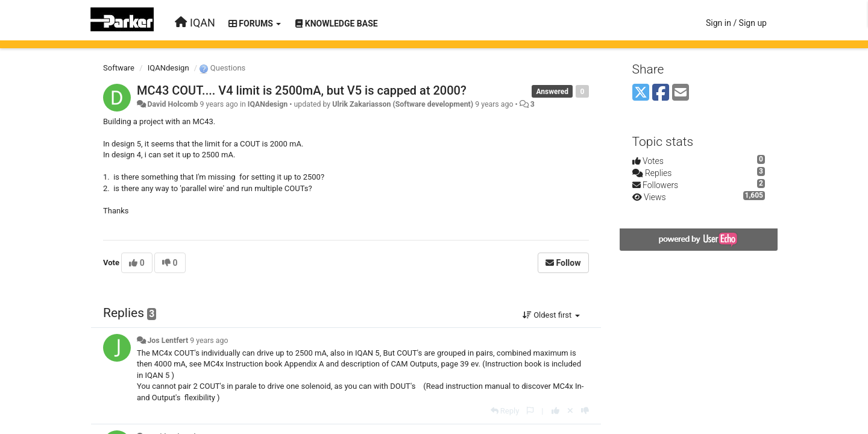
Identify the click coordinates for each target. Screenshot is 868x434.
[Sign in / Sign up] (736, 23)
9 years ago (209, 341)
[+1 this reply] (555, 411)
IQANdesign (168, 68)
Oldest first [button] (551, 315)
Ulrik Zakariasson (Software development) (403, 104)
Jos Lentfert (168, 341)
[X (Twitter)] (641, 93)
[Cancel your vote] (570, 411)
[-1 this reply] (585, 411)
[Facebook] (661, 93)
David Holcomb (172, 104)
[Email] (681, 93)
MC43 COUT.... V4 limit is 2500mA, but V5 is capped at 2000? (302, 90)
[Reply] (505, 411)
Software (119, 68)
